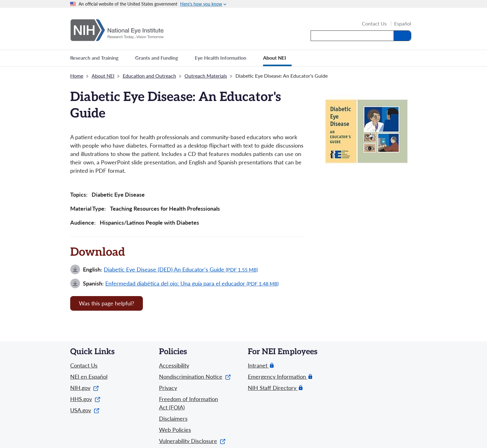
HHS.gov (85, 399)
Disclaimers (173, 418)
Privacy (168, 388)
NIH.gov (84, 388)
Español (403, 24)
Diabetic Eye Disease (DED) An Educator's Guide (181, 269)
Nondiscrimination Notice (195, 377)
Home (77, 76)
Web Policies (175, 430)
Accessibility (174, 365)
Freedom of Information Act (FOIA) (189, 403)
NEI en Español (89, 377)
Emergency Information (278, 377)
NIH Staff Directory (273, 388)
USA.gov (85, 410)
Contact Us (374, 24)
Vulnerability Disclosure (192, 441)
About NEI (103, 76)
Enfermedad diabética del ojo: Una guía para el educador (192, 283)
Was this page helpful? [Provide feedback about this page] (107, 303)
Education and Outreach (149, 76)
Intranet (258, 366)
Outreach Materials (206, 76)
